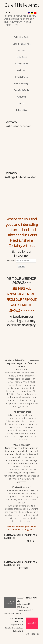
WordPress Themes (34, 642)
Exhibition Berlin (21, 37)
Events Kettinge (21, 84)
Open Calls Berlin (21, 90)
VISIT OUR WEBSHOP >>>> (22, 281)
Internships (21, 110)
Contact (22, 103)
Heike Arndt (22, 57)
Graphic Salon (22, 64)
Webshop (21, 70)
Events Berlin (21, 77)
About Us (21, 97)
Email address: (21, 261)
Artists (22, 50)
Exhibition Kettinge (21, 44)
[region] (22, 140)
